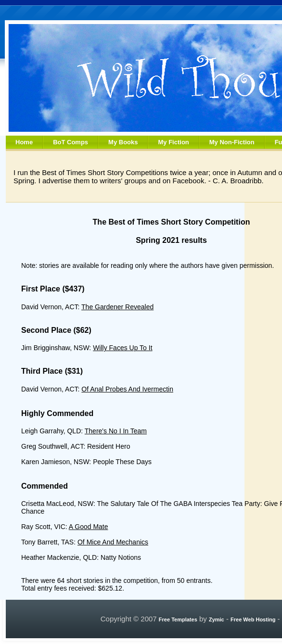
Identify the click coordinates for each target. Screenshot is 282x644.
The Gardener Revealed (117, 307)
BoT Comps (70, 142)
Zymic (217, 619)
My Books (123, 142)
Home (24, 142)
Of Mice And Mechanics (113, 542)
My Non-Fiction (232, 142)
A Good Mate (89, 527)
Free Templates (178, 619)
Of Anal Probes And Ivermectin (127, 389)
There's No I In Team (116, 431)
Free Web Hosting (253, 619)
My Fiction (173, 142)
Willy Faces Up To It (122, 348)
